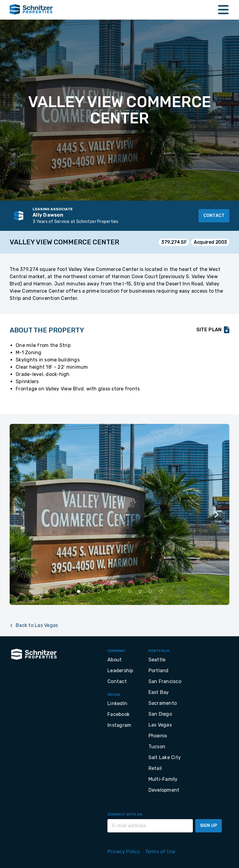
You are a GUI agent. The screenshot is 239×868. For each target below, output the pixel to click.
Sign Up (209, 826)
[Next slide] (216, 514)
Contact (214, 216)
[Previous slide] (23, 514)
